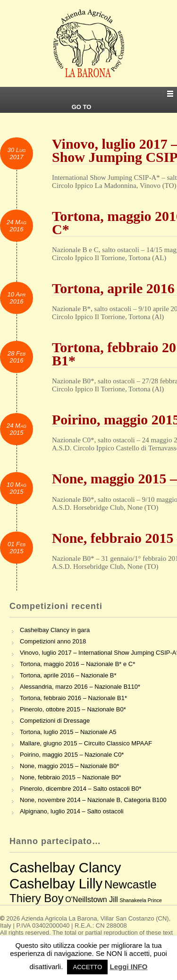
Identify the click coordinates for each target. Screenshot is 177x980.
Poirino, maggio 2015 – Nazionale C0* (72, 755)
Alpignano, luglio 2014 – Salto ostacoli (72, 811)
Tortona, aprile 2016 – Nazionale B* (68, 675)
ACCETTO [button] (87, 967)
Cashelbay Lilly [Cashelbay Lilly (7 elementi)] (56, 883)
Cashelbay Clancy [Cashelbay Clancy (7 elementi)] (65, 867)
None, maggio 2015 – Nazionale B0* (69, 766)
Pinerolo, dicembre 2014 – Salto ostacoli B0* (80, 789)
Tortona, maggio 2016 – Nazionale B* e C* (77, 664)
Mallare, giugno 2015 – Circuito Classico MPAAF (86, 743)
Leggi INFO (129, 967)
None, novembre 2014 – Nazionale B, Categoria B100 (93, 800)
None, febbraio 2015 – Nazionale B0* (71, 777)
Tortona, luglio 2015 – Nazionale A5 (68, 732)
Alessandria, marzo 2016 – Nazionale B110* (80, 687)
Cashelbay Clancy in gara (55, 630)
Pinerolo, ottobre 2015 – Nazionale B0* (73, 709)
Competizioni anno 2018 (53, 641)
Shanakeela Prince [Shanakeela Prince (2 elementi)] (140, 900)
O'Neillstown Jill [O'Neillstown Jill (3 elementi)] (92, 900)
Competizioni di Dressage (55, 721)
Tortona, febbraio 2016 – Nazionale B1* (73, 698)
